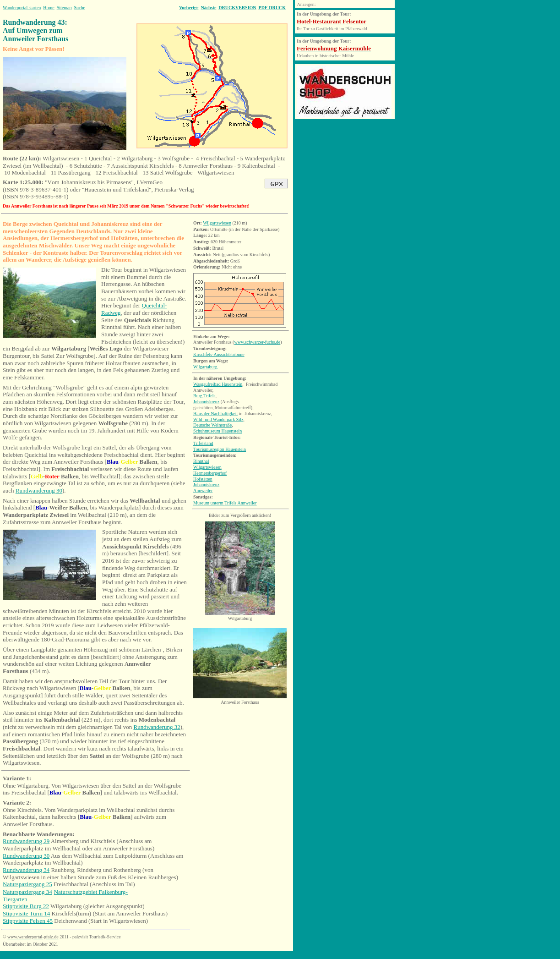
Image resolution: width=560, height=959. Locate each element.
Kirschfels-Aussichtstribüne (219, 354)
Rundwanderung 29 (26, 841)
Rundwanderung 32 (157, 727)
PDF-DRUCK (272, 8)
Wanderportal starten (22, 8)
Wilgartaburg (205, 367)
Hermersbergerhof (210, 473)
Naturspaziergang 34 (27, 892)
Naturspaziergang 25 (27, 884)
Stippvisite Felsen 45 (28, 921)
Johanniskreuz (206, 402)
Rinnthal (201, 461)
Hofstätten (203, 479)
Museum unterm (225, 503)
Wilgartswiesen (217, 223)
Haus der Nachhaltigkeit (215, 414)
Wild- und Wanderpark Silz (218, 419)
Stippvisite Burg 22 (26, 906)
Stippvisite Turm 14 (26, 913)
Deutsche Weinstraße (212, 425)
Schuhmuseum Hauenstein (217, 431)
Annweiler (203, 490)
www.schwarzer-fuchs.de (257, 342)
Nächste (208, 8)
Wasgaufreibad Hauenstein (218, 384)
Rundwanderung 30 (39, 490)
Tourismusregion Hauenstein (220, 449)
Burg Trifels (204, 396)
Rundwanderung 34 (26, 870)
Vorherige (189, 8)
